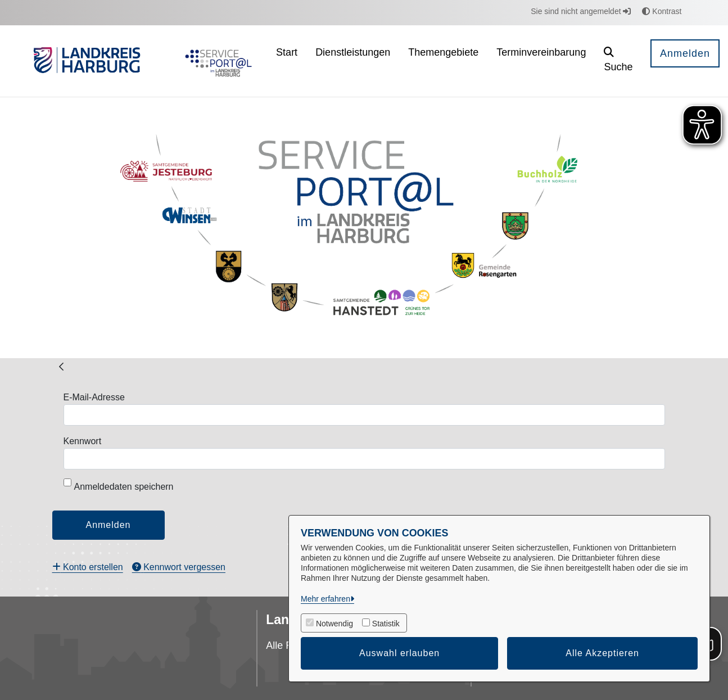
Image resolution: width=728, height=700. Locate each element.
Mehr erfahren (325, 599)
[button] (618, 61)
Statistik (386, 624)
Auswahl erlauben (399, 653)
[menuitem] (287, 61)
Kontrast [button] (662, 11)
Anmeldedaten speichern (119, 485)
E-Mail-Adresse (94, 397)
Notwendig (334, 624)
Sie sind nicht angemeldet (581, 11)
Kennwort (83, 441)
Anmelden (685, 53)
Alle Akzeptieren (602, 653)
